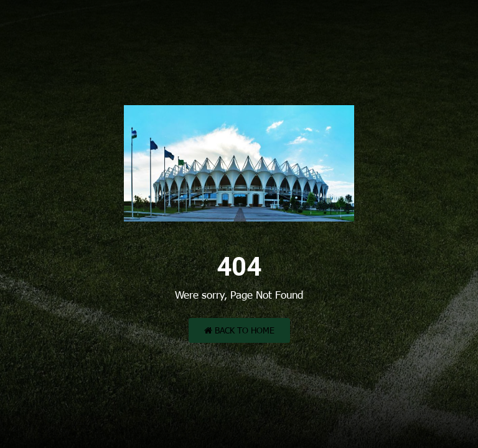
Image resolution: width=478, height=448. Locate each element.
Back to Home (239, 330)
